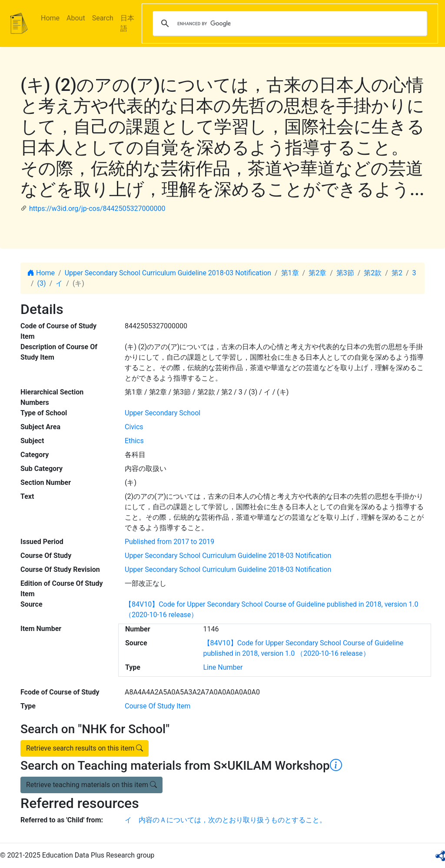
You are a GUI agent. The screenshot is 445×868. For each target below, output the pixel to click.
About (76, 18)
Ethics (134, 441)
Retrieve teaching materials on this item (91, 785)
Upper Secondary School (163, 413)
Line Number (223, 667)
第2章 (317, 273)
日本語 (127, 23)
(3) (42, 283)
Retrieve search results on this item (85, 748)
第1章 (290, 273)
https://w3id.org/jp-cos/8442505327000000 (97, 209)
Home (50, 18)
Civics (134, 427)
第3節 (345, 273)
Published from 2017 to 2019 (169, 542)
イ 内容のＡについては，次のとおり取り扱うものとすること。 (226, 820)
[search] (289, 23)
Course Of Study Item (158, 706)
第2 (397, 273)
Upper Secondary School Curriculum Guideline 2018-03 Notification (168, 273)
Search (103, 18)
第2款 (373, 273)
